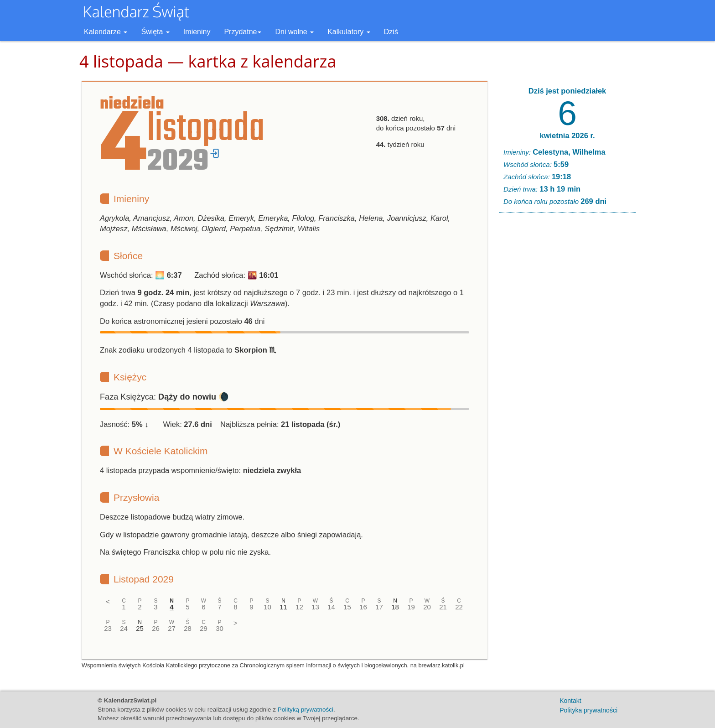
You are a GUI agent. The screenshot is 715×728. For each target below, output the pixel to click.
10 (267, 607)
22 (459, 607)
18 (395, 607)
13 (315, 607)
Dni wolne (294, 32)
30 (220, 628)
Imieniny (197, 32)
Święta (155, 32)
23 (108, 628)
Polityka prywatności (588, 710)
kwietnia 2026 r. (567, 135)
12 (299, 607)
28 (188, 628)
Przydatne (243, 32)
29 (204, 628)
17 (379, 607)
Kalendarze (106, 32)
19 (411, 607)
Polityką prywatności (306, 710)
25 (140, 628)
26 (156, 628)
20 (427, 607)
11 (283, 607)
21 (443, 607)
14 (331, 607)
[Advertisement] (567, 359)
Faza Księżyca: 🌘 (164, 397)
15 (347, 607)
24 (124, 628)
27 (172, 628)
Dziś (391, 32)
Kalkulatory (349, 32)
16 (363, 607)
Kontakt (570, 701)
